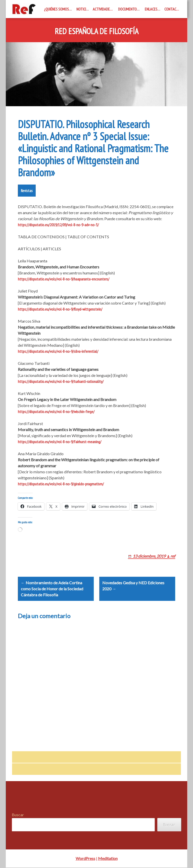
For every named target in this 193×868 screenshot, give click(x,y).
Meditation (108, 859)
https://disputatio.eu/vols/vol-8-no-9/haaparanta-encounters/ (64, 279)
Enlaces (151, 9)
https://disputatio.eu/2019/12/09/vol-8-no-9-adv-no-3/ (58, 225)
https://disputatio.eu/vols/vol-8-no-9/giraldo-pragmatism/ (61, 484)
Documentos (128, 9)
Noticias (83, 9)
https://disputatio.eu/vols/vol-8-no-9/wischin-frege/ (56, 412)
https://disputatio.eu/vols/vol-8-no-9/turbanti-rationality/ (61, 381)
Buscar (18, 815)
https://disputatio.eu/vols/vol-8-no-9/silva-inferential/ (58, 351)
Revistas (27, 191)
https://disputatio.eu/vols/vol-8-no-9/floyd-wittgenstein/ (60, 309)
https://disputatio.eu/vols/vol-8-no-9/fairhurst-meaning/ (60, 442)
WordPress (85, 859)
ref (173, 556)
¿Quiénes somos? (57, 9)
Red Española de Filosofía (97, 31)
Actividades (102, 9)
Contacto (172, 9)
